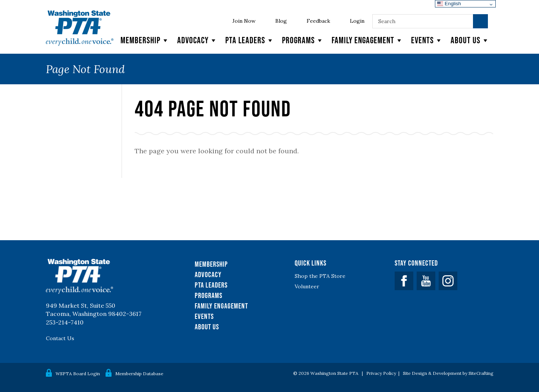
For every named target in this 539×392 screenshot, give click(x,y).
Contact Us (60, 338)
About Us (207, 327)
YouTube (426, 281)
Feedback (318, 21)
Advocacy (198, 40)
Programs (303, 40)
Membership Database (139, 374)
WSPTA (80, 28)
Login (357, 21)
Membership (145, 40)
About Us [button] (470, 40)
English (449, 4)
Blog (281, 21)
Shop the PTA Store (320, 276)
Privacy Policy (381, 373)
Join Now (244, 21)
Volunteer (307, 286)
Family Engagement (368, 40)
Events (427, 40)
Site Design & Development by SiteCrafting (448, 373)
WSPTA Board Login (78, 374)
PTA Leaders (250, 40)
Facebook (404, 281)
